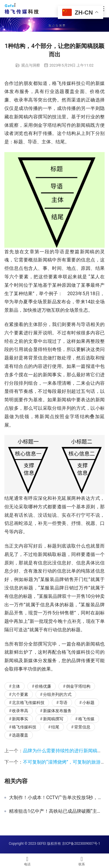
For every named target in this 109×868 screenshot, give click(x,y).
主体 (16, 686)
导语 (63, 703)
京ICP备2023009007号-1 (81, 844)
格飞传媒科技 (24, 727)
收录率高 (20, 711)
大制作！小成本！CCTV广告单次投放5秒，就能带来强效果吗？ (57, 798)
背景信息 (82, 727)
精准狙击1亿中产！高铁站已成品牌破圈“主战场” (57, 811)
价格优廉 (43, 686)
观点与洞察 (31, 65)
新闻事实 (20, 719)
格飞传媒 (86, 719)
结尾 (55, 727)
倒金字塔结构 (78, 686)
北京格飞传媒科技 (28, 703)
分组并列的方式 (57, 694)
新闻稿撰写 (53, 719)
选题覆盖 (20, 735)
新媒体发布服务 (57, 711)
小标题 (88, 703)
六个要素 (20, 694)
